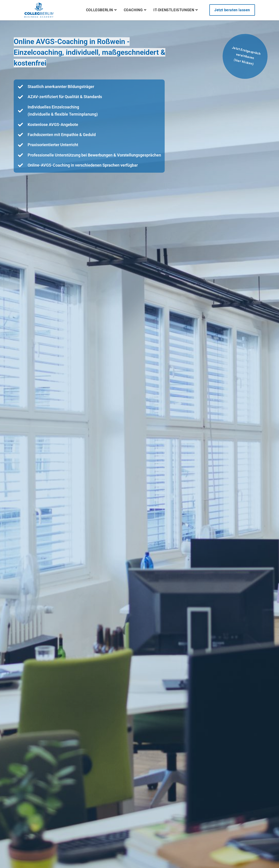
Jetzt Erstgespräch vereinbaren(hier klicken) (246, 56)
